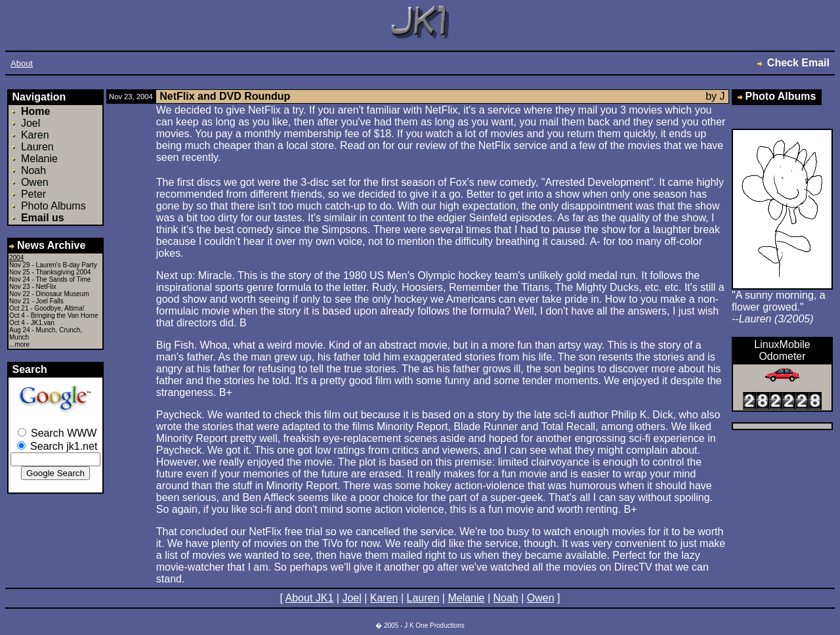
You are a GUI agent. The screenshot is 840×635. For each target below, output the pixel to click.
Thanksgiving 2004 (63, 272)
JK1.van (43, 323)
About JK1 (310, 598)
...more (19, 344)
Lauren (37, 147)
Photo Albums (53, 206)
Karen (35, 135)
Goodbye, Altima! (59, 308)
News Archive (47, 245)
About (22, 63)
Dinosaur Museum (63, 294)
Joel (31, 123)
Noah (33, 170)
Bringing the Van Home (65, 316)
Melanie (39, 159)
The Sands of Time (63, 279)
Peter (33, 194)
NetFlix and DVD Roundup (225, 96)
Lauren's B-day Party (67, 265)
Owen (35, 182)
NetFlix (46, 287)
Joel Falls (50, 301)
